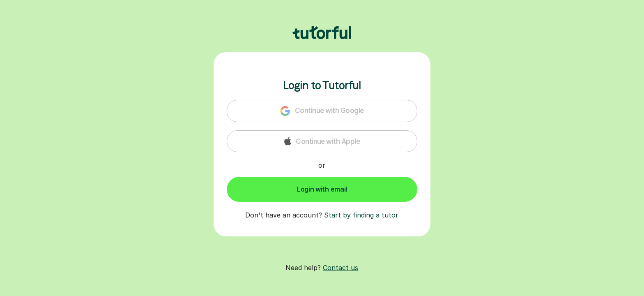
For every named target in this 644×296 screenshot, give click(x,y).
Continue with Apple (322, 141)
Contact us (340, 268)
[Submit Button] (322, 189)
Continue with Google (322, 111)
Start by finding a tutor (361, 215)
